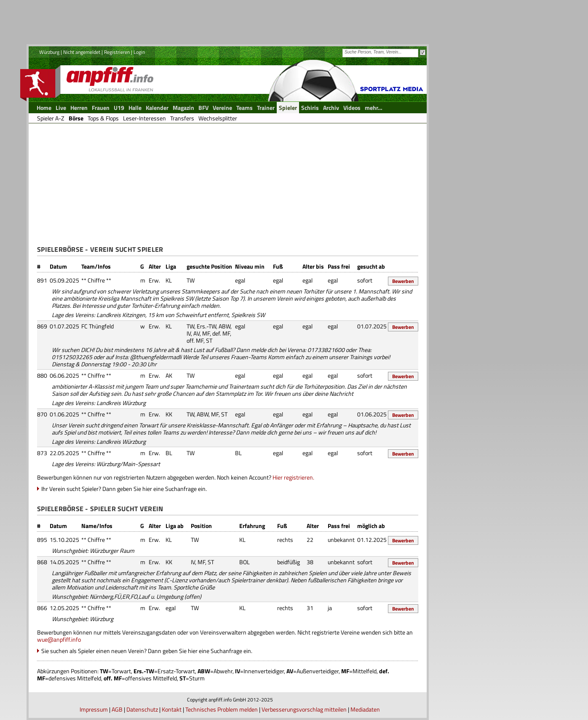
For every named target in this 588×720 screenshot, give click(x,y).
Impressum (94, 709)
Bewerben (403, 281)
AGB (117, 709)
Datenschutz (142, 709)
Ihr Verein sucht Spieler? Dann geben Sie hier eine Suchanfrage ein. (124, 489)
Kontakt (172, 709)
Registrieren (117, 52)
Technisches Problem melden (222, 709)
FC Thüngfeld (98, 326)
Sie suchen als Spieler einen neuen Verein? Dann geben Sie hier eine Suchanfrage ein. (147, 651)
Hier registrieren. (293, 477)
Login (139, 52)
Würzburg (49, 52)
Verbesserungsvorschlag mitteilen (304, 709)
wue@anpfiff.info (59, 639)
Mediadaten (365, 709)
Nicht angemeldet (82, 52)
